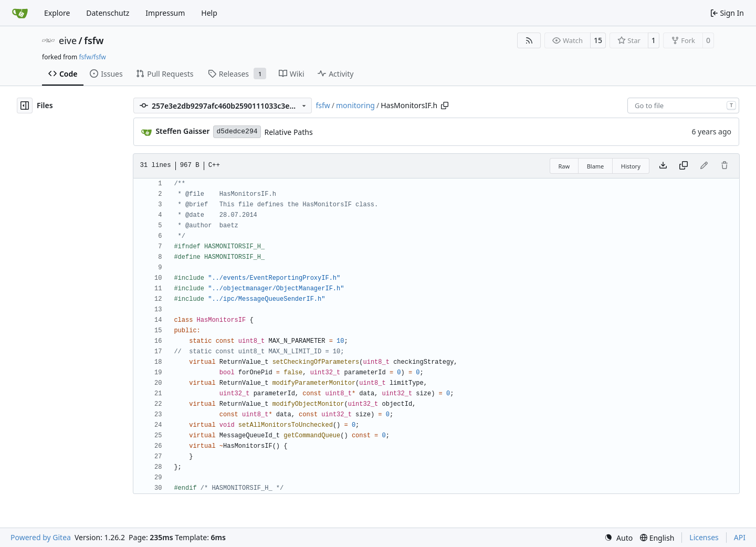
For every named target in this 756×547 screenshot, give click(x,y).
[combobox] (683, 106)
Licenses (704, 537)
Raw (564, 166)
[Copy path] (445, 106)
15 (598, 40)
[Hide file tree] (25, 106)
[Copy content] (684, 166)
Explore (57, 13)
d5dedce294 (237, 132)
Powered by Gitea (41, 537)
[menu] (618, 538)
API (740, 537)
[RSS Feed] (529, 40)
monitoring (355, 105)
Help (209, 13)
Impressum (165, 13)
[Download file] (663, 166)
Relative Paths (289, 132)
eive (68, 40)
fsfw (94, 40)
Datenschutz (108, 13)
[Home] (20, 13)
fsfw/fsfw (92, 57)
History (631, 166)
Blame (596, 166)
